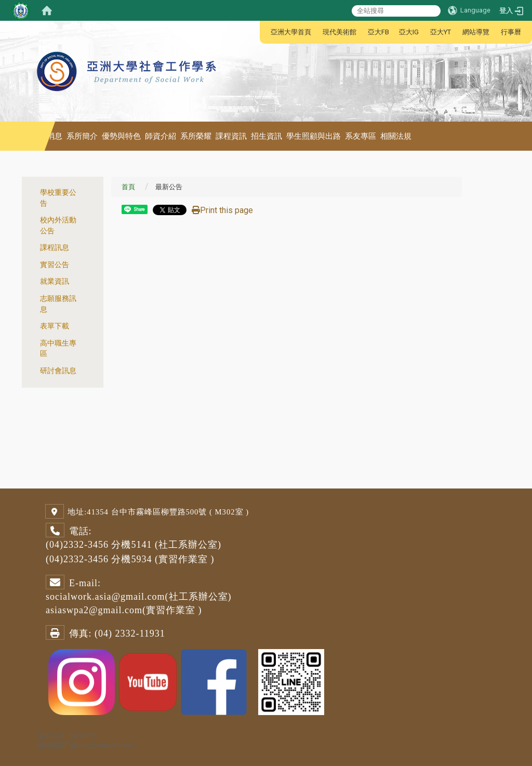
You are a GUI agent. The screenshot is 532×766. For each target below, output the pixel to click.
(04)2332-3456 (77, 545)
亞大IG (409, 32)
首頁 (128, 187)
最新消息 (47, 136)
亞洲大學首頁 (291, 32)
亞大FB (378, 32)
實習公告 (55, 265)
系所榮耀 (196, 136)
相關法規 (396, 136)
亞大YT (441, 32)
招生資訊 (267, 136)
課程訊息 (55, 248)
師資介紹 (161, 136)
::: (265, 32)
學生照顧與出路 (314, 136)
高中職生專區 (58, 349)
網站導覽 (476, 32)
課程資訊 (231, 136)
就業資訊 (55, 281)
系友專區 (361, 136)
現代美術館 (340, 32)
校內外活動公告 (58, 226)
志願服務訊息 (58, 304)
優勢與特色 (121, 136)
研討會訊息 (58, 371)
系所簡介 (82, 136)
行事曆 (511, 32)
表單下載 (55, 326)
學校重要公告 (58, 198)
